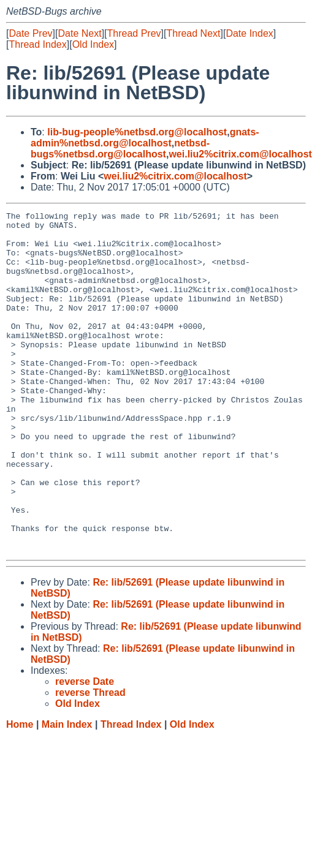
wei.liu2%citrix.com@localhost (240, 154)
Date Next (79, 33)
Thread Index (37, 44)
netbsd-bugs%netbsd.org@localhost (120, 149)
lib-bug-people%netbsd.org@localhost (137, 132)
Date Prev (30, 33)
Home (20, 792)
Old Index (93, 44)
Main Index (67, 792)
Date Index (249, 33)
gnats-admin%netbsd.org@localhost (145, 138)
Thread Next (193, 33)
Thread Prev (134, 33)
